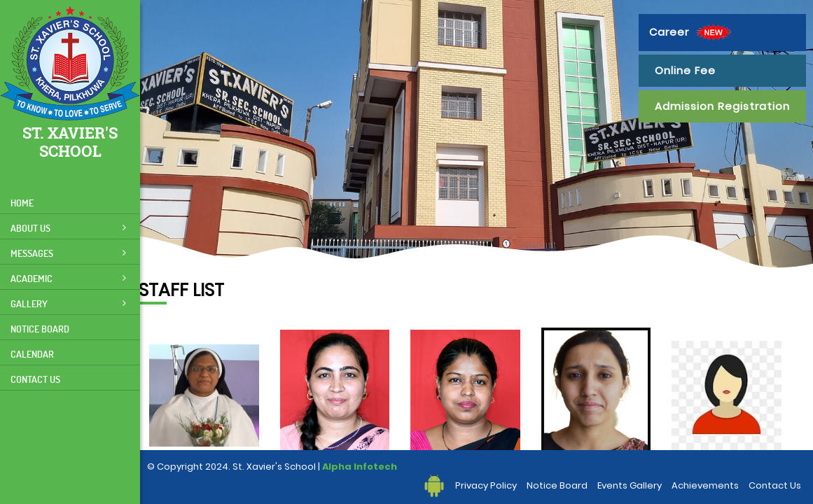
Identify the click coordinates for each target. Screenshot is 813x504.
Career (692, 33)
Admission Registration (722, 106)
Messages (68, 253)
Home (22, 203)
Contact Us (35, 379)
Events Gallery (630, 485)
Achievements (705, 485)
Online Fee (685, 70)
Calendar (32, 354)
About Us (68, 228)
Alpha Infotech (360, 467)
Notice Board (40, 329)
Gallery (68, 303)
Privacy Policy (486, 485)
